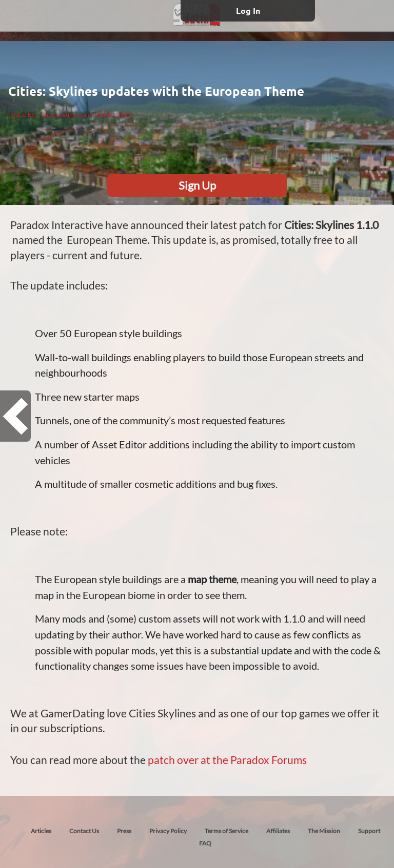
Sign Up (197, 185)
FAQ (205, 843)
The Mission (324, 831)
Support (369, 831)
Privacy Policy (168, 831)
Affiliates (278, 831)
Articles (41, 831)
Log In (248, 11)
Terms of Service (226, 831)
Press (124, 831)
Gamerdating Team (66, 115)
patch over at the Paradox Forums (227, 760)
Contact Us (84, 831)
